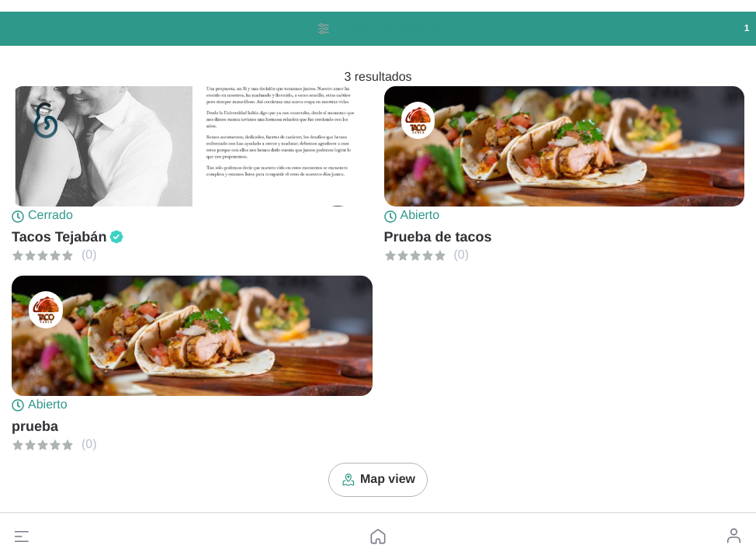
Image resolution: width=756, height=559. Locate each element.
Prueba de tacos (438, 237)
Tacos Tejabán (59, 237)
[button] (22, 536)
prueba (35, 426)
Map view (378, 480)
